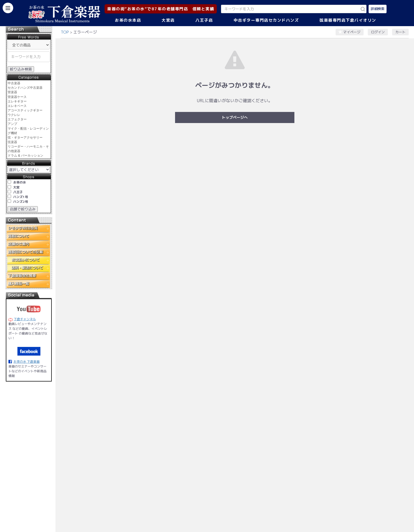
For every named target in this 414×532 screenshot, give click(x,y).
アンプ (12, 124)
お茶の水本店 (128, 20)
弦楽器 (12, 142)
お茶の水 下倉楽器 (27, 362)
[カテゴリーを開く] (8, 8)
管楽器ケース (17, 97)
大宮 (16, 187)
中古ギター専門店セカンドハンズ (266, 20)
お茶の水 (20, 182)
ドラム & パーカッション (25, 156)
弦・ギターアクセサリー (25, 138)
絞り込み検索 (21, 69)
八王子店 (204, 20)
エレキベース (17, 106)
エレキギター (17, 101)
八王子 (18, 192)
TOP (65, 32)
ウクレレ (14, 115)
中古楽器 (14, 83)
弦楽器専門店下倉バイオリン (348, 20)
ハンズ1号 (21, 197)
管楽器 (12, 92)
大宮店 (168, 20)
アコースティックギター (25, 110)
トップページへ (235, 117)
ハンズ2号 (21, 202)
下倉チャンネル (25, 319)
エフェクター (17, 119)
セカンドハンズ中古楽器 (25, 88)
